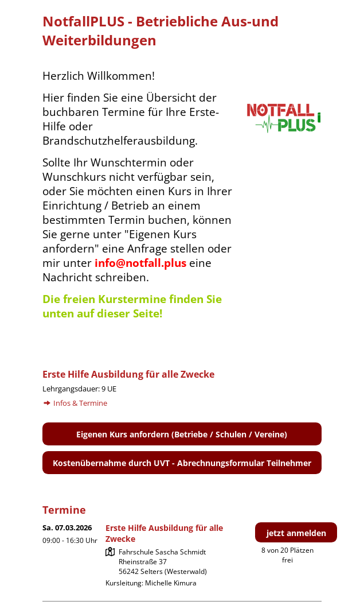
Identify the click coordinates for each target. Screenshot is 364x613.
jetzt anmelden (296, 533)
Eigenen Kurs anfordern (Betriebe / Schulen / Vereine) (182, 434)
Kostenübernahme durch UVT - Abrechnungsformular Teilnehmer (182, 463)
